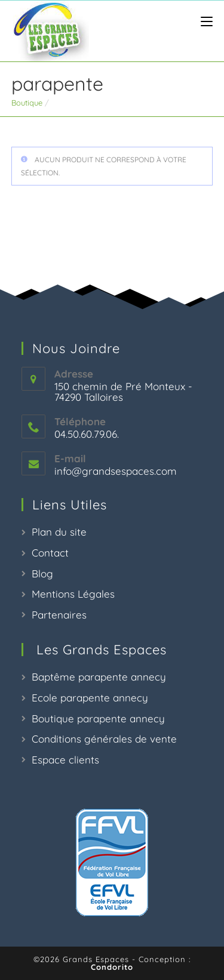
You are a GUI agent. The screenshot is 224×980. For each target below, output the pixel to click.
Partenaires (59, 615)
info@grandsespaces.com (116, 471)
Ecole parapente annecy (90, 698)
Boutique (27, 103)
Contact (50, 553)
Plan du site (59, 532)
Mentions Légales (73, 594)
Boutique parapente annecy (98, 718)
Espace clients (65, 760)
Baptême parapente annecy (99, 677)
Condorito (112, 967)
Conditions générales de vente (104, 739)
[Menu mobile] (202, 22)
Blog (42, 574)
